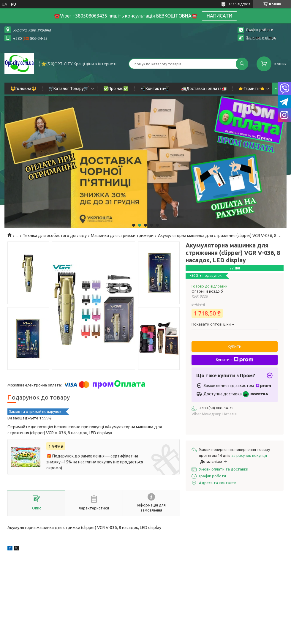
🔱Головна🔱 (23, 89)
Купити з (235, 360)
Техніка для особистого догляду (55, 236)
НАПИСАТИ (219, 16)
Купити (235, 346)
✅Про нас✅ (116, 89)
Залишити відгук (261, 37)
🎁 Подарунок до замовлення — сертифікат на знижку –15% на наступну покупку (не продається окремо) (95, 462)
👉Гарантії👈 (251, 89)
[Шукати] (242, 64)
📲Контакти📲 (155, 89)
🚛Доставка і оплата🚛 (204, 89)
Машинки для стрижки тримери (122, 236)
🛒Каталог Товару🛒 (69, 89)
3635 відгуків (239, 4)
